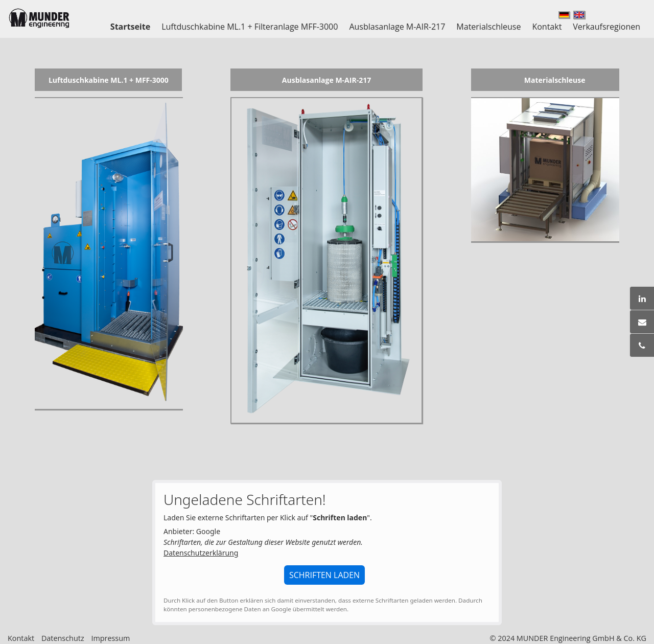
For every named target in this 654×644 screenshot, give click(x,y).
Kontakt (547, 27)
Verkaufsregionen (606, 27)
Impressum (110, 638)
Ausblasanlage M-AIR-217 (397, 27)
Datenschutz (63, 638)
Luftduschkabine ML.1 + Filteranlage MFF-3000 (250, 27)
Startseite (130, 27)
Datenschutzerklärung (201, 553)
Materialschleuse (488, 27)
